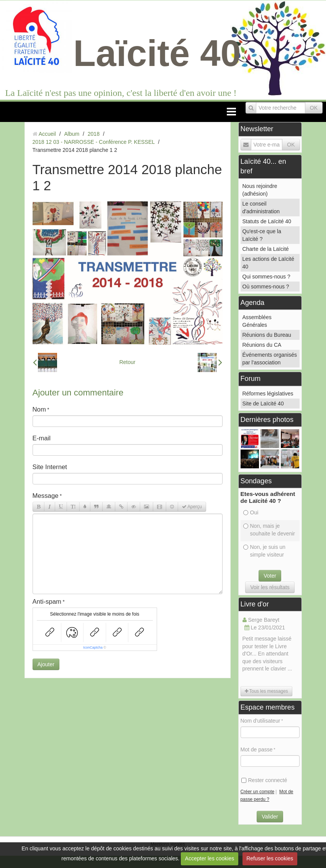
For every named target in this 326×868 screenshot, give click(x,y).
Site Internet (50, 467)
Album (72, 134)
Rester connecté (264, 780)
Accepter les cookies (210, 858)
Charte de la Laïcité (266, 249)
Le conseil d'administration (261, 208)
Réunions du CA (262, 345)
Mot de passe (257, 749)
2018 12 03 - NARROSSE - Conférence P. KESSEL (94, 142)
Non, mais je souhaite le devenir (269, 530)
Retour (127, 362)
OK (314, 108)
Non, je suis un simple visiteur (265, 551)
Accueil (47, 134)
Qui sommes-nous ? (266, 277)
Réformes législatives (268, 394)
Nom (39, 409)
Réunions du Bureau (267, 335)
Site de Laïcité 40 (263, 404)
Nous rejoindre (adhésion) (260, 190)
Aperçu (192, 507)
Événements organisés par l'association (270, 359)
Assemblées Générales (257, 321)
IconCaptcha (93, 647)
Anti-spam (47, 602)
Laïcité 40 (157, 53)
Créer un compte (258, 792)
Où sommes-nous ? (266, 287)
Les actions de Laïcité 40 (268, 263)
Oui (251, 512)
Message (46, 496)
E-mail (42, 438)
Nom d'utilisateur (260, 721)
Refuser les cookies (270, 858)
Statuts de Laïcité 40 (267, 221)
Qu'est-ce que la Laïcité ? (262, 235)
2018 (94, 134)
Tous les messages (266, 691)
